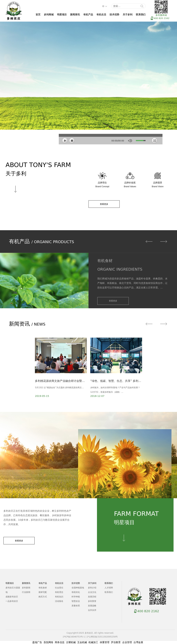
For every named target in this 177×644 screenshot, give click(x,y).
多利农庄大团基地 (13, 590)
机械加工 (93, 642)
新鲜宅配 (43, 592)
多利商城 (49, 15)
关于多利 (128, 15)
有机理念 (59, 592)
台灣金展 (138, 642)
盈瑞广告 (37, 642)
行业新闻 (26, 592)
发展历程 (92, 597)
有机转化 (76, 592)
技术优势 (114, 15)
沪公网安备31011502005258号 (102, 637)
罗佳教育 (116, 642)
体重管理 (105, 642)
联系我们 (141, 15)
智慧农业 (76, 601)
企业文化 (92, 592)
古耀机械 (71, 642)
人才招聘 (109, 588)
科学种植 (76, 597)
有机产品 (88, 15)
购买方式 (43, 597)
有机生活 (101, 15)
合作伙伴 (92, 610)
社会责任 (59, 588)
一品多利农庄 (12, 601)
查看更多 (104, 204)
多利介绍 (92, 588)
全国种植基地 (78, 588)
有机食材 (43, 588)
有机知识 (59, 597)
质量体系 (76, 606)
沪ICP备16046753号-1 (74, 637)
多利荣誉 (92, 601)
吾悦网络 (48, 642)
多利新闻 (26, 588)
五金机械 (82, 642)
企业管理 (127, 642)
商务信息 (60, 642)
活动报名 (59, 601)
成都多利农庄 (12, 597)
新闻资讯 (75, 15)
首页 (38, 15)
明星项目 (62, 15)
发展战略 (92, 606)
